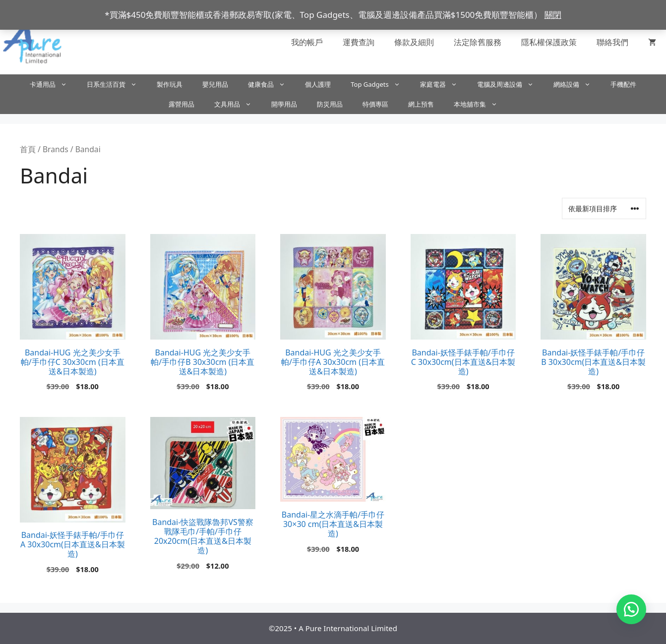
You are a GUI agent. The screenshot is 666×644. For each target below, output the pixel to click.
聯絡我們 (612, 42)
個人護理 (318, 84)
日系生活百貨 (117, 84)
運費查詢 (359, 42)
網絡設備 (577, 84)
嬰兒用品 (215, 84)
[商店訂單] (604, 208)
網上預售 (421, 104)
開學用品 (284, 104)
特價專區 (375, 104)
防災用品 (330, 104)
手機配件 (623, 84)
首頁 (28, 149)
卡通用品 (53, 84)
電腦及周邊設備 (510, 84)
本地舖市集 (481, 104)
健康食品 (272, 84)
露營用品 (182, 104)
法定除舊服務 (478, 42)
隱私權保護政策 (549, 42)
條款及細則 (414, 42)
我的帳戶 (307, 42)
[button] (631, 609)
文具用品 (238, 104)
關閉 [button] (553, 15)
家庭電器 (444, 84)
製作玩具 (170, 84)
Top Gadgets (380, 84)
